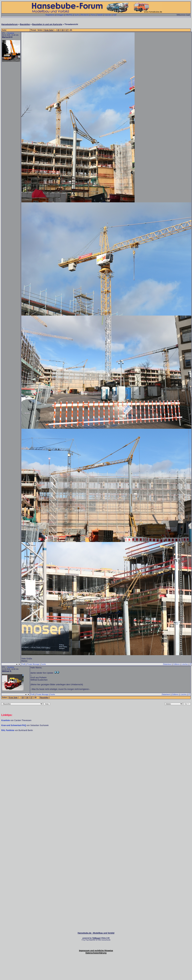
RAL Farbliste (8, 730)
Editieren (177, 664)
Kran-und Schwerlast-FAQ (14, 725)
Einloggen (60, 15)
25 (58, 30)
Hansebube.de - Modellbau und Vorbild (96, 933)
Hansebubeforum (10, 24)
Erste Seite (49, 30)
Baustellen (25, 24)
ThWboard (96, 938)
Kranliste (6, 720)
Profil (23, 664)
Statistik (100, 15)
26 (63, 30)
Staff (115, 15)
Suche (77, 15)
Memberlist (85, 15)
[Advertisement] (95, 765)
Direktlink (11, 33)
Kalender (108, 15)
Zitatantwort (167, 664)
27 (67, 30)
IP (191, 664)
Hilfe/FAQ (69, 15)
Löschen (185, 664)
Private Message (33, 664)
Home (93, 15)
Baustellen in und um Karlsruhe (47, 24)
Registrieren (50, 15)
